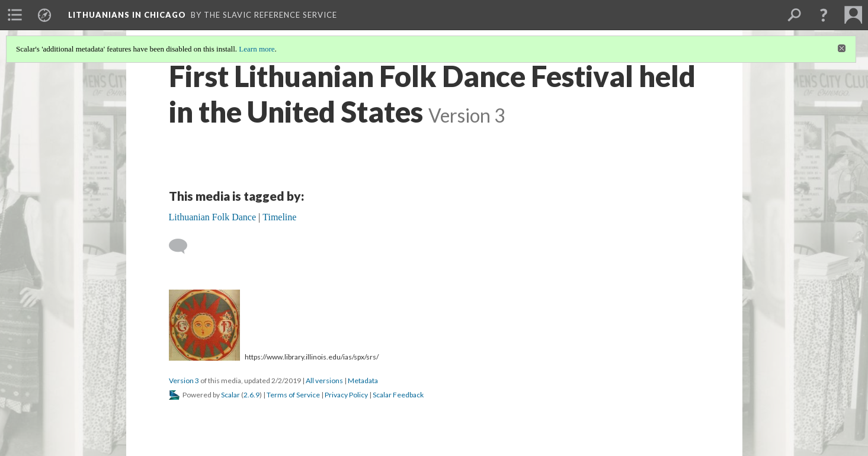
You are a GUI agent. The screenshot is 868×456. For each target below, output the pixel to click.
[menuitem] (15, 15)
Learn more (257, 49)
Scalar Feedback (398, 395)
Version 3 (184, 380)
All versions (324, 380)
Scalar (230, 395)
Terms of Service (293, 395)
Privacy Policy (346, 395)
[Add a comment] (183, 246)
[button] (824, 15)
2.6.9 (252, 395)
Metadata (363, 380)
